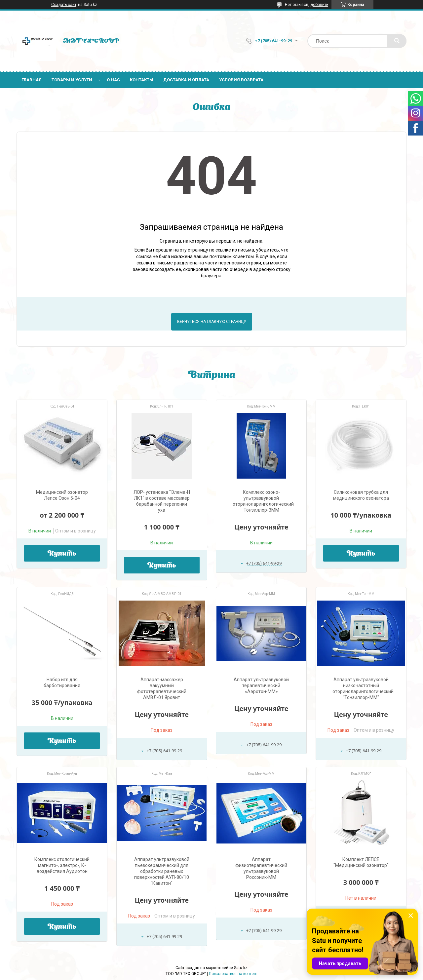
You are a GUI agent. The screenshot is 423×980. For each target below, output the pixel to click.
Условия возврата (241, 80)
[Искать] (397, 41)
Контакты (142, 80)
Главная (32, 80)
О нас (113, 80)
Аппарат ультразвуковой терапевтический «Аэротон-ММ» (261, 686)
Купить (62, 554)
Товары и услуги (72, 80)
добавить (319, 5)
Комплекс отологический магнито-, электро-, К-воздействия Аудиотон (62, 865)
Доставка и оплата (186, 80)
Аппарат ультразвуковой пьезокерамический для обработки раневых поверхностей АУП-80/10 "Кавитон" (162, 871)
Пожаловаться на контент (233, 974)
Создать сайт (64, 5)
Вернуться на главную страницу (212, 322)
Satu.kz (241, 968)
